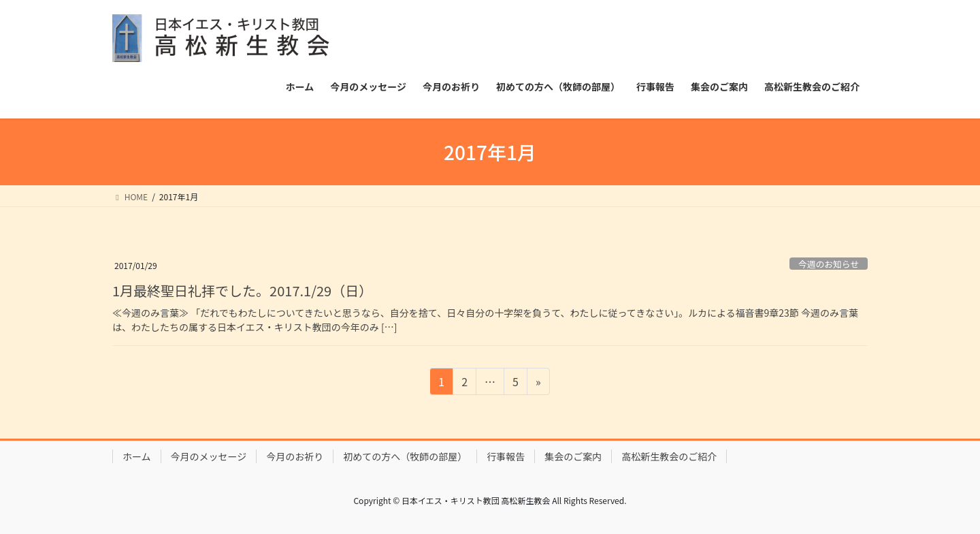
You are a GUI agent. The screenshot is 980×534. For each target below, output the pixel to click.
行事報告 (506, 456)
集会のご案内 (573, 456)
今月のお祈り (295, 456)
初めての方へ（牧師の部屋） (405, 456)
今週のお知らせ (829, 264)
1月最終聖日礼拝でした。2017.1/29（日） (242, 290)
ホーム (137, 456)
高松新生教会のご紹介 (669, 456)
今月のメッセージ (209, 456)
